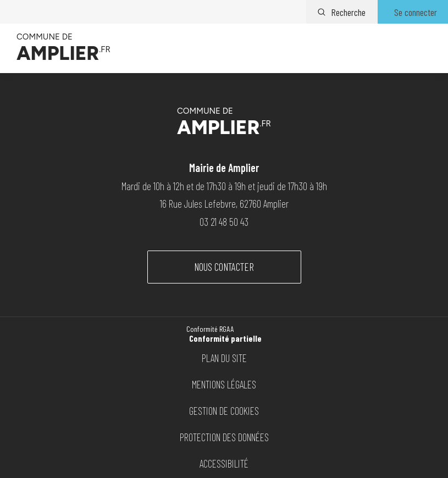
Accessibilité (224, 463)
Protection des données (224, 437)
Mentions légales (224, 384)
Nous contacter (224, 267)
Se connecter (416, 12)
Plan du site (224, 358)
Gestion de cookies (224, 411)
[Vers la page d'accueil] (63, 48)
